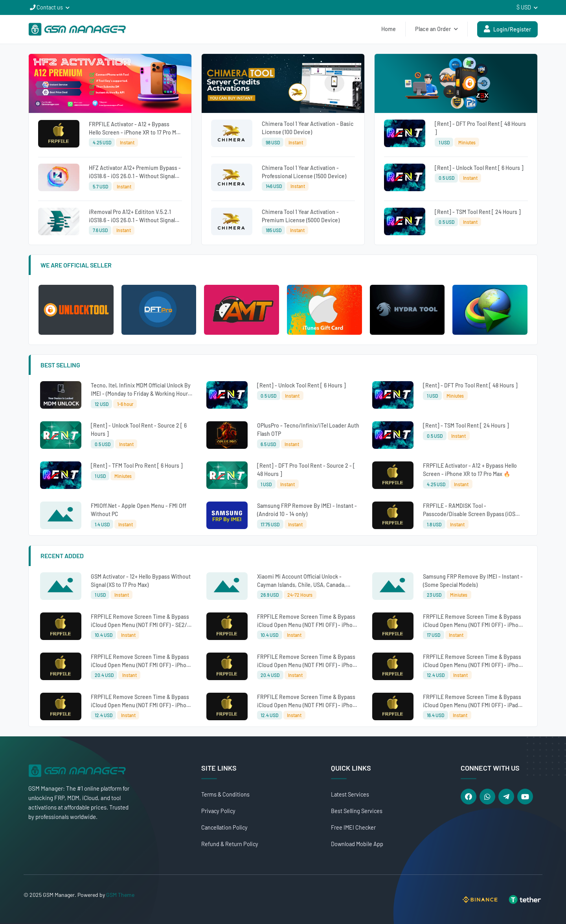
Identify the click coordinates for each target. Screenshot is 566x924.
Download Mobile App (357, 844)
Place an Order (436, 29)
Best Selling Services (357, 811)
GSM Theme (120, 895)
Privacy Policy (218, 811)
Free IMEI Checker (353, 827)
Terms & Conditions (225, 794)
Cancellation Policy (224, 827)
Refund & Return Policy (230, 844)
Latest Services (350, 794)
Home (389, 29)
